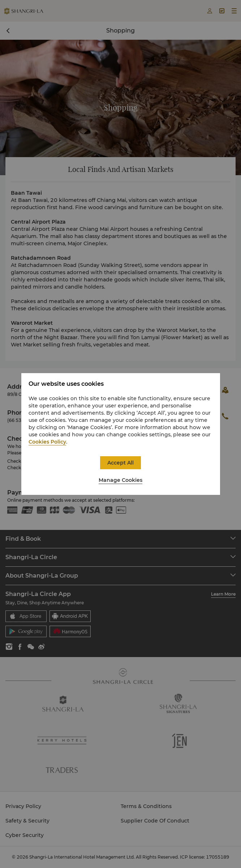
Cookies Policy (47, 442)
